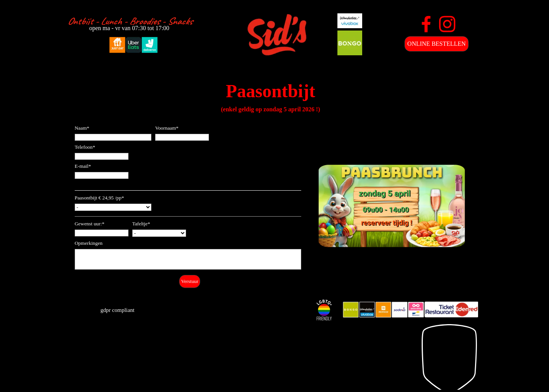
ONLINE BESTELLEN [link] (436, 44)
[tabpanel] (130, 21)
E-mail (83, 166)
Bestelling (85, 187)
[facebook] (426, 24)
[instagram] (447, 24)
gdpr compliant (117, 310)
